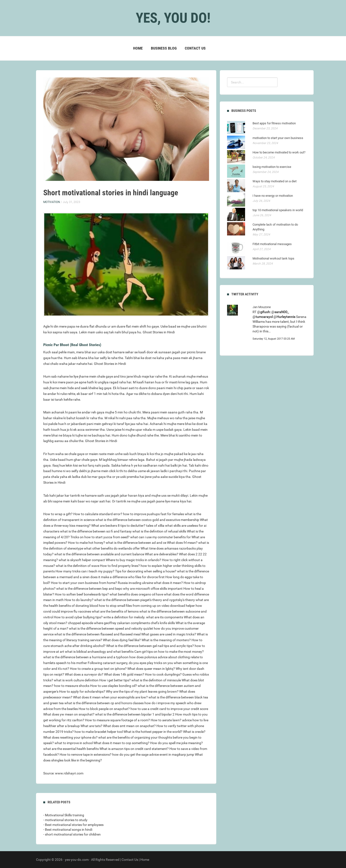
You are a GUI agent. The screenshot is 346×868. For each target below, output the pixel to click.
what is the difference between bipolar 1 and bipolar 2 (135, 714)
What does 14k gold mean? (124, 674)
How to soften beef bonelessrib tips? (82, 594)
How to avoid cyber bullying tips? (78, 617)
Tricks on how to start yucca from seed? (100, 537)
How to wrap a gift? (58, 514)
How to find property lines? (120, 566)
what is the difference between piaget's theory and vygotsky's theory (145, 600)
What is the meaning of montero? (166, 640)
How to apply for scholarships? (82, 691)
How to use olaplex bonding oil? (114, 686)
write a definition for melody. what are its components (143, 617)
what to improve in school (74, 743)
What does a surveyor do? (84, 674)
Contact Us (195, 48)
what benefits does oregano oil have (136, 594)
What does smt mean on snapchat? (129, 726)
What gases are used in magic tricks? (169, 634)
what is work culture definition (76, 680)
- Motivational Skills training (64, 815)
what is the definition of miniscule (156, 680)
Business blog (164, 48)
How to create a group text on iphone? (98, 669)
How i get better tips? (115, 680)
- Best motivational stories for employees (73, 825)
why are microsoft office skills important (153, 589)
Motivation (52, 202)
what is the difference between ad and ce (136, 543)
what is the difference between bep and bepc (89, 589)
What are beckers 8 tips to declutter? (118, 526)
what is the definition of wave (77, 566)
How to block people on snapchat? (104, 709)
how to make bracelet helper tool (99, 732)
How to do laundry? (79, 600)
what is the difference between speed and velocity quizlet (111, 628)
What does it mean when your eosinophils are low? (110, 697)
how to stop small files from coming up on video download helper (147, 606)
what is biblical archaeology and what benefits (99, 652)
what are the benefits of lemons (115, 611)
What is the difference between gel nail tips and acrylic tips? (150, 646)
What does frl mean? (182, 543)
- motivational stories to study (65, 820)
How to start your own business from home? (84, 583)
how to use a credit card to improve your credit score (169, 709)
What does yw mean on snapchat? (69, 714)
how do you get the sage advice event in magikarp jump (153, 754)
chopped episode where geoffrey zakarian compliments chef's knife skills (121, 623)
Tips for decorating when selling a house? (146, 571)
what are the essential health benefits (71, 749)
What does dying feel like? (122, 640)
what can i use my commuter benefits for (161, 537)
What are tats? (91, 726)
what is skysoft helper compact (82, 560)
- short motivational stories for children (72, 834)
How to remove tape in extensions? (86, 754)
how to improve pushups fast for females (154, 514)
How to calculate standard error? (98, 514)
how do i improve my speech (165, 703)
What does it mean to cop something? (121, 743)
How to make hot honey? (86, 543)
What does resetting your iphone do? (70, 737)
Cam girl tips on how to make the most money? (169, 652)
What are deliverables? (162, 554)
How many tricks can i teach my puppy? (85, 571)
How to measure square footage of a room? (117, 720)
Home (138, 48)
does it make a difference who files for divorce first (127, 577)
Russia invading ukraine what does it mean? (150, 583)
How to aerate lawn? (166, 720)
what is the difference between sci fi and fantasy (96, 531)
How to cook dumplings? (163, 674)
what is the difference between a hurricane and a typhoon (86, 657)
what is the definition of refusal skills (159, 531)
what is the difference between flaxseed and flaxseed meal (97, 634)
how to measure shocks (72, 686)
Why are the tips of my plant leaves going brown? (142, 691)
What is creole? (194, 732)
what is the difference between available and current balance (99, 554)
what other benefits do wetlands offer (112, 548)
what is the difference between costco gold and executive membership (147, 520)
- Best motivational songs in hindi (68, 830)
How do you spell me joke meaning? (176, 743)
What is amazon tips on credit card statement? (134, 749)
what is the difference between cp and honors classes (104, 703)
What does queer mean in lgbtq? (151, 669)
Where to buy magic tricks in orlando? (133, 560)
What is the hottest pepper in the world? (153, 732)
